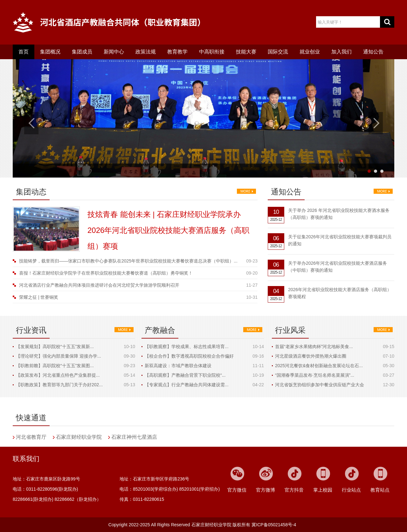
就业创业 (310, 52)
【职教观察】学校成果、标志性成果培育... (187, 346)
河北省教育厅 (31, 437)
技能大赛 (246, 52)
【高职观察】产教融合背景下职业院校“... (185, 375)
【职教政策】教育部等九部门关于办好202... (59, 385)
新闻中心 (114, 52)
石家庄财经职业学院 (79, 437)
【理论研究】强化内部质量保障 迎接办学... (59, 356)
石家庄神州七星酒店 (134, 437)
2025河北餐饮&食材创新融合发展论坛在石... (319, 366)
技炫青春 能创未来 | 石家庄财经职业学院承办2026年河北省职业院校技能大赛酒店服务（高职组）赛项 (168, 230)
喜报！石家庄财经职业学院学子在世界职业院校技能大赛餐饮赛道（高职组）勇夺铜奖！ (106, 273)
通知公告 (373, 52)
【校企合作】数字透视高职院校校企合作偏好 (189, 356)
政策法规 (146, 52)
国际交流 (278, 52)
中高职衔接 (212, 52)
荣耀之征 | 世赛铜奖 (39, 297)
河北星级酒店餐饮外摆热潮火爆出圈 (311, 356)
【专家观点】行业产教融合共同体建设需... (187, 385)
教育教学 (177, 52)
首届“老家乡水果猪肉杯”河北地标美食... (314, 346)
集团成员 (82, 52)
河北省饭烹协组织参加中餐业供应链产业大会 (320, 385)
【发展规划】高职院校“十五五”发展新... (55, 346)
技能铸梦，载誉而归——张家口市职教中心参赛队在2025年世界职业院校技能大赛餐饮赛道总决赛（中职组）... (128, 261)
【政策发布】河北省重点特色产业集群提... (58, 375)
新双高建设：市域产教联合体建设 (178, 366)
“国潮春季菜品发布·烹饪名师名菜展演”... (315, 375)
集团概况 (50, 52)
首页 (24, 52)
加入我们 (341, 52)
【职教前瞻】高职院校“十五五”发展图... (55, 366)
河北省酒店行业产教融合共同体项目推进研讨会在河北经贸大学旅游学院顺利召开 (99, 285)
